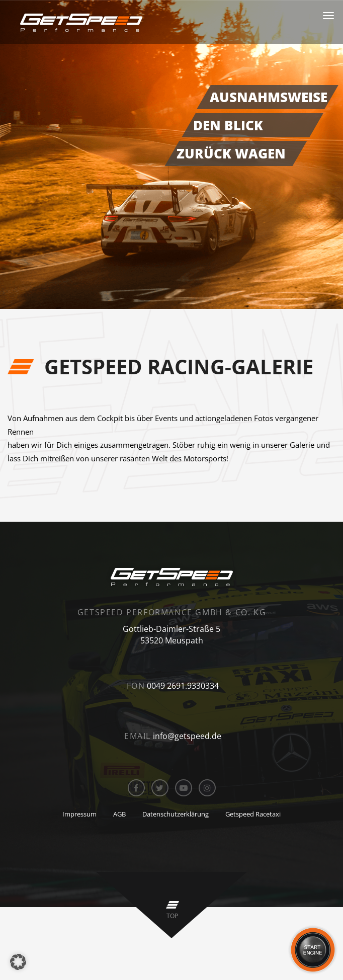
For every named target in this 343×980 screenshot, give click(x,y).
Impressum (79, 814)
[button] (18, 962)
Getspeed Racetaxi (253, 814)
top (172, 916)
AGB (119, 814)
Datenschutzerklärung (176, 814)
